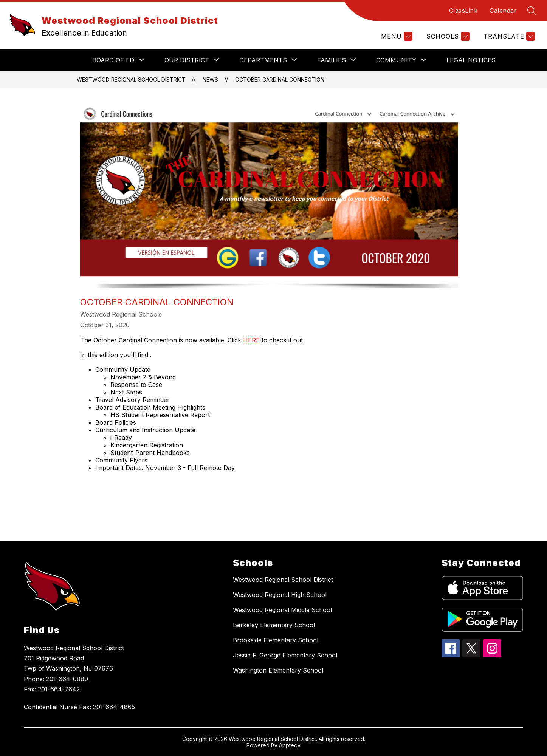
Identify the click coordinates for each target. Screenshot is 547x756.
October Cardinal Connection (280, 80)
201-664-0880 (67, 679)
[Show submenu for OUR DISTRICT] (187, 60)
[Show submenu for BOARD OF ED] (113, 60)
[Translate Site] (508, 36)
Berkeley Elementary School (274, 625)
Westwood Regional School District (131, 80)
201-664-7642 (59, 689)
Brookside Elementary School (276, 640)
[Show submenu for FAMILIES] (332, 60)
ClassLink (463, 11)
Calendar (503, 11)
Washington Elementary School (278, 670)
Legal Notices (471, 60)
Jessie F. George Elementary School (285, 655)
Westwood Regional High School (280, 595)
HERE (251, 340)
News (210, 80)
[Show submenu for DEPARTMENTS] (263, 60)
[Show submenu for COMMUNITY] (396, 60)
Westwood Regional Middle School (282, 610)
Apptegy (290, 745)
